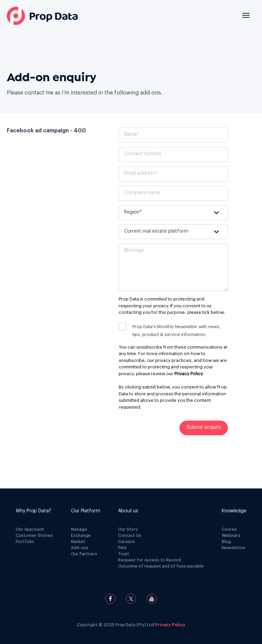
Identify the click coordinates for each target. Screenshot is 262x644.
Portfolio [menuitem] (25, 542)
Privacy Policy (189, 374)
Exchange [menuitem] (81, 536)
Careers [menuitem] (126, 542)
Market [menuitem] (78, 542)
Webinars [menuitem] (231, 536)
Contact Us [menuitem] (130, 536)
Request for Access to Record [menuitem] (150, 560)
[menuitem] (34, 511)
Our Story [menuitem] (128, 529)
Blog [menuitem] (226, 542)
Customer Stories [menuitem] (34, 536)
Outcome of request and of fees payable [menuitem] (161, 566)
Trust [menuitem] (124, 554)
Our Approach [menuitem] (30, 529)
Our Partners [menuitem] (84, 554)
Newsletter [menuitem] (234, 548)
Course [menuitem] (229, 529)
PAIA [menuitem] (122, 548)
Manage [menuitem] (79, 529)
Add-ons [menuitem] (80, 548)
